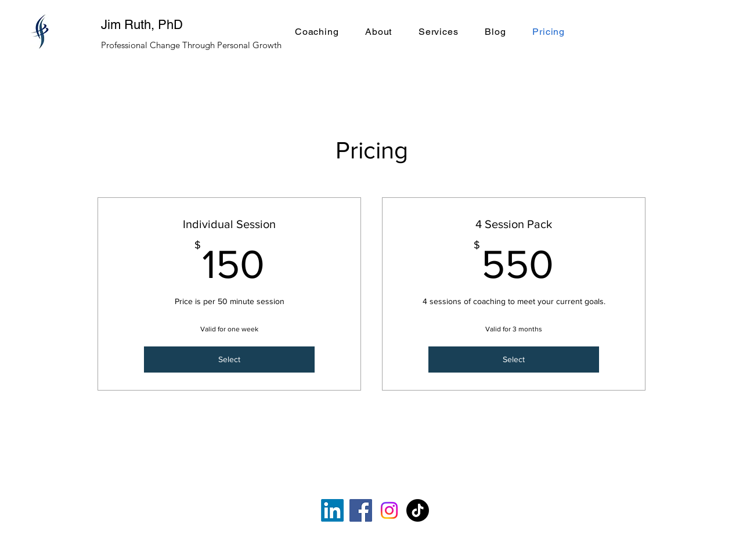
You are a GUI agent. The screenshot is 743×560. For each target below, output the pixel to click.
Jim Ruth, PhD (142, 25)
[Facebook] (361, 510)
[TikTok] (418, 510)
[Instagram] (389, 510)
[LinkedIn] (332, 510)
